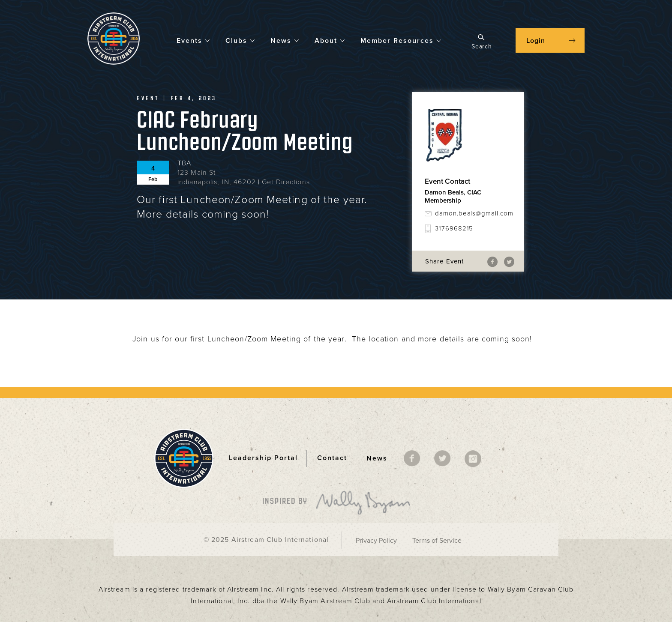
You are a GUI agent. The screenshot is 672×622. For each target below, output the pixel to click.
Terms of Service (437, 541)
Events (193, 40)
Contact (332, 458)
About (330, 40)
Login (536, 41)
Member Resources (401, 40)
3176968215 (454, 228)
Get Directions (286, 182)
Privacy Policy (376, 541)
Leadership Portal (263, 458)
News (285, 40)
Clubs (240, 40)
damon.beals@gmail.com (473, 213)
